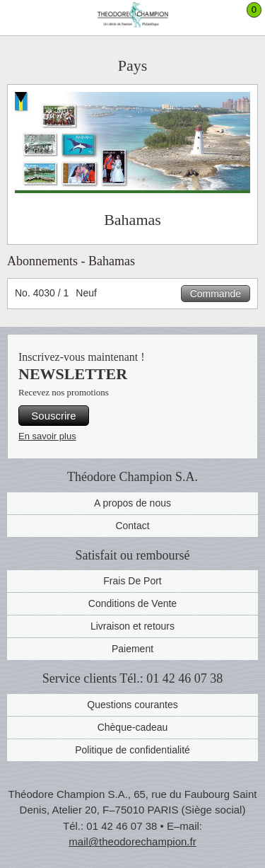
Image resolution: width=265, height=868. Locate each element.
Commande (216, 294)
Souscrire (53, 416)
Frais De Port (132, 581)
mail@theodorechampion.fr (132, 841)
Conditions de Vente (132, 603)
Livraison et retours (132, 626)
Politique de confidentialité (132, 750)
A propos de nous (132, 503)
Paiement (132, 649)
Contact (132, 526)
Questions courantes (132, 705)
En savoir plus (47, 436)
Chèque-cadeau (133, 727)
